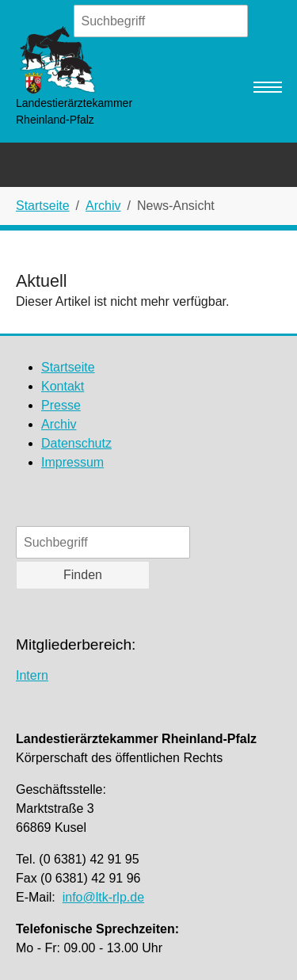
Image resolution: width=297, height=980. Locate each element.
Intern (32, 675)
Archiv (59, 424)
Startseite (68, 367)
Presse (61, 405)
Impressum (72, 462)
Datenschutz (76, 443)
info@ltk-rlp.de (103, 897)
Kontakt (63, 386)
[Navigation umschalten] (268, 87)
